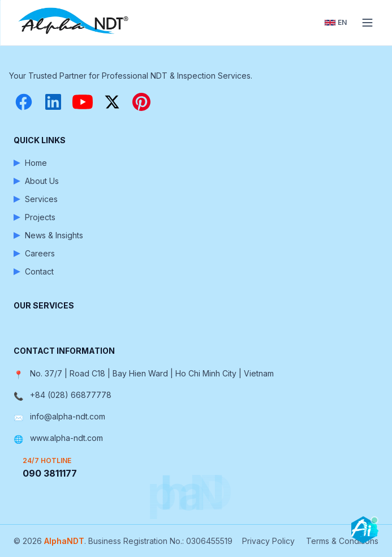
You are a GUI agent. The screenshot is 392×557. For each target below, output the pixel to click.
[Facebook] (24, 102)
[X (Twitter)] (112, 102)
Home (30, 163)
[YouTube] (83, 102)
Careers (34, 253)
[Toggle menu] (367, 23)
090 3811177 (50, 473)
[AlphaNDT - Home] (75, 23)
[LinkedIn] (53, 102)
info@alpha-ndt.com (68, 416)
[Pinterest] (141, 102)
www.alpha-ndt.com (66, 438)
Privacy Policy (268, 541)
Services (36, 199)
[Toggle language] (335, 23)
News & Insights (48, 235)
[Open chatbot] (365, 530)
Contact (34, 271)
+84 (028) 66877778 (71, 395)
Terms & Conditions (342, 541)
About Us (36, 181)
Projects (35, 217)
